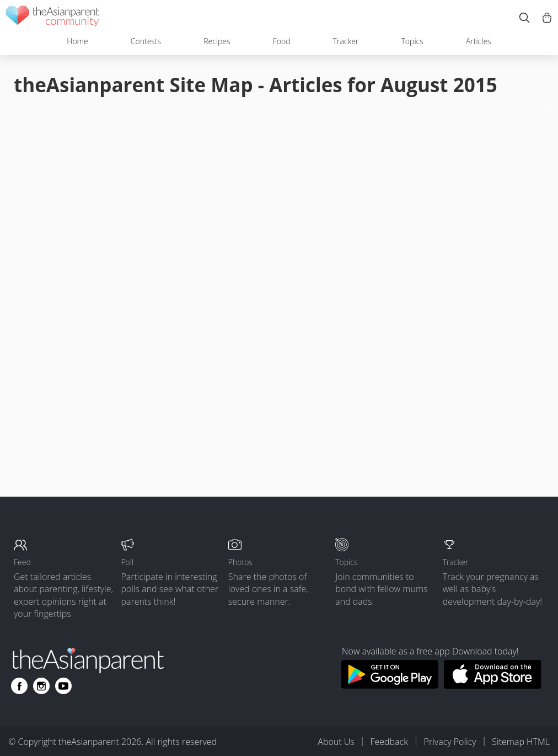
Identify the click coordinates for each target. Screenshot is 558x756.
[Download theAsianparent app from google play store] (390, 685)
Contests (146, 41)
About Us (336, 742)
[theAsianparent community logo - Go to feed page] (52, 18)
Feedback (389, 742)
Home (77, 41)
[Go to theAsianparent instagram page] (41, 686)
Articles (479, 41)
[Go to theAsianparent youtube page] (63, 686)
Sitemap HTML (521, 742)
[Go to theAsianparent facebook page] (19, 686)
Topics (412, 41)
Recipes (217, 41)
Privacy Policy (450, 742)
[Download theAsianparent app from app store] (493, 685)
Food (282, 41)
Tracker (346, 41)
